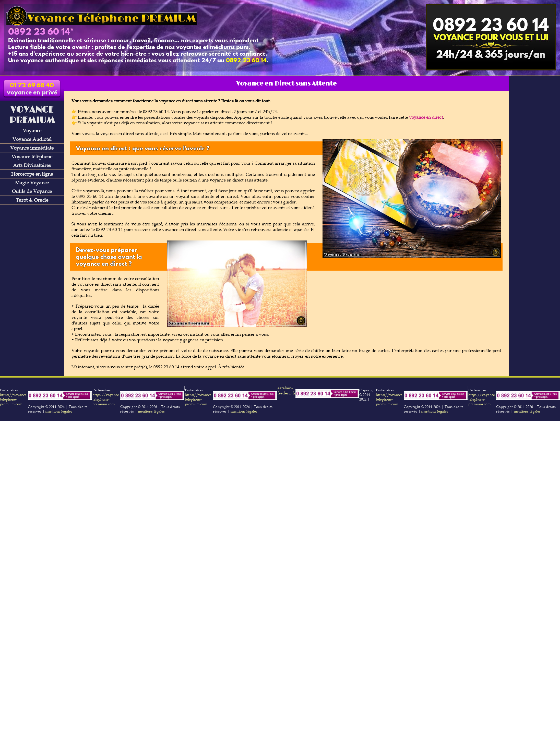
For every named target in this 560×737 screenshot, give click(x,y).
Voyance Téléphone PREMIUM (102, 19)
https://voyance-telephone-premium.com (14, 399)
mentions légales (59, 411)
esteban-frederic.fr (287, 390)
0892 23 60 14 (39, 32)
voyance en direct (426, 117)
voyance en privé (32, 89)
